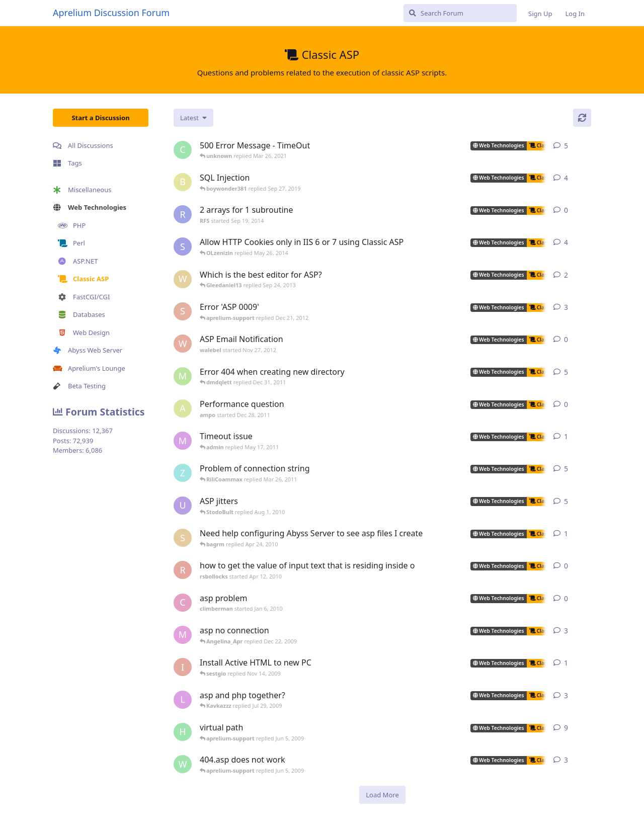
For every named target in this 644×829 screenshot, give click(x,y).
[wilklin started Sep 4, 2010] (183, 279)
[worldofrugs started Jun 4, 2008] (183, 764)
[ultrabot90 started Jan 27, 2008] (183, 506)
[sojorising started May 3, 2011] (183, 311)
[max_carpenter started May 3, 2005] (183, 635)
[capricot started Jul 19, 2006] (183, 150)
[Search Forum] (460, 13)
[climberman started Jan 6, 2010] (183, 603)
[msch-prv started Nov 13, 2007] (183, 376)
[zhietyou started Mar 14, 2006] (183, 473)
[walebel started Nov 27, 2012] (183, 344)
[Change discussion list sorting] (193, 118)
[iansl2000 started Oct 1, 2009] (183, 667)
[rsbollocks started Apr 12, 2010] (183, 570)
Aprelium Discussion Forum (111, 13)
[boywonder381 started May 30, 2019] (183, 182)
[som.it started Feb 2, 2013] (183, 246)
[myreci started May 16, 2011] (183, 441)
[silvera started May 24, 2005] (183, 538)
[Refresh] (582, 118)
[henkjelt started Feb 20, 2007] (183, 732)
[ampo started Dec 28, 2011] (183, 408)
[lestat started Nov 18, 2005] (183, 700)
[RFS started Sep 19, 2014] (183, 214)
